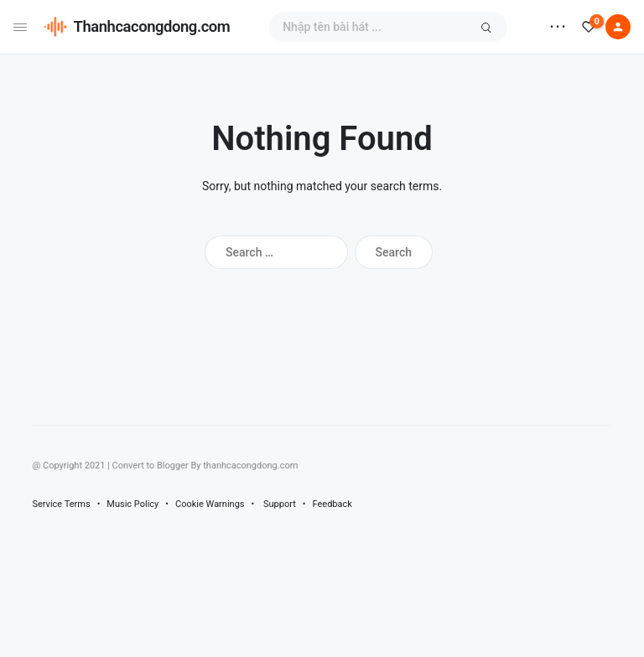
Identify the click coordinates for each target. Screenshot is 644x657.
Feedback (332, 504)
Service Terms (61, 504)
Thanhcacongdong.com (152, 26)
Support (280, 504)
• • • (558, 27)
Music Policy (132, 504)
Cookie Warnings (210, 504)
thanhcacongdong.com (250, 466)
